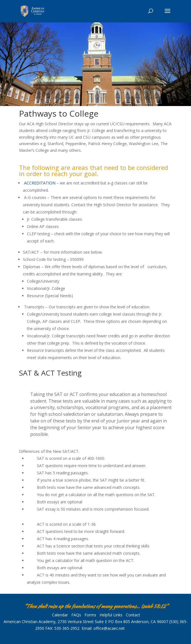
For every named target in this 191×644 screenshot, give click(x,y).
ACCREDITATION (40, 183)
